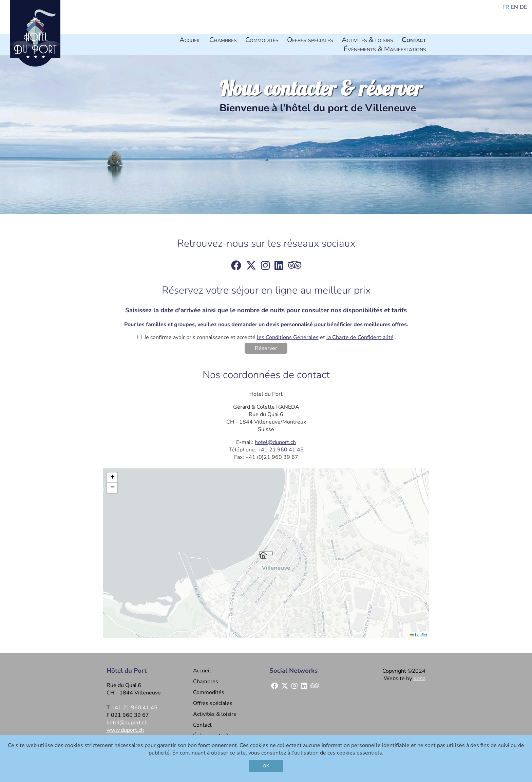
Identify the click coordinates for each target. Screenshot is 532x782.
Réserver (266, 348)
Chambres (223, 40)
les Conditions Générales (288, 337)
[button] (266, 553)
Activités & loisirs (367, 40)
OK (266, 766)
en (515, 7)
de (523, 7)
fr (506, 7)
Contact (414, 40)
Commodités (262, 40)
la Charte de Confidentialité (360, 337)
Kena (419, 678)
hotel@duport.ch (275, 442)
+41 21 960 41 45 (281, 450)
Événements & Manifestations (385, 49)
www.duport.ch (125, 730)
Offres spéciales (310, 40)
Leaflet (419, 635)
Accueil (190, 40)
